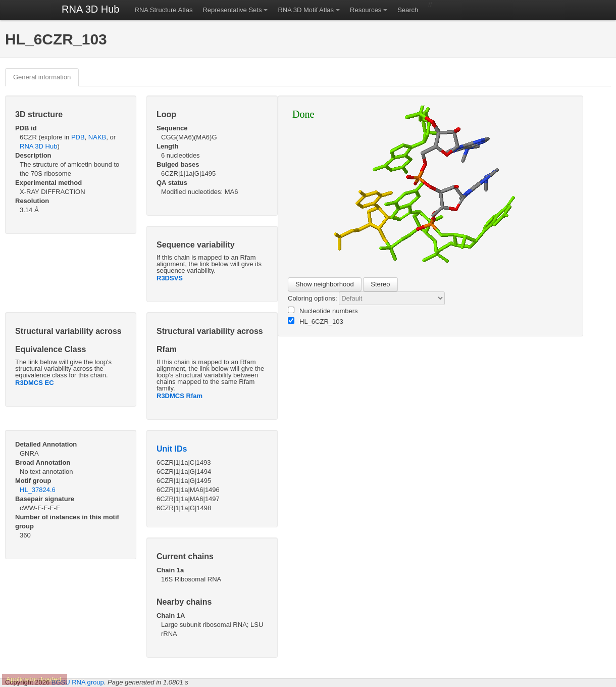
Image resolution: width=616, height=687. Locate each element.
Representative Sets (232, 10)
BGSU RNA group (78, 682)
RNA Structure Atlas (164, 10)
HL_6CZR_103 (316, 321)
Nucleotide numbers (323, 311)
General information (42, 77)
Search (408, 10)
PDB (78, 137)
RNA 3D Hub (91, 9)
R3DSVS (170, 278)
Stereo (380, 284)
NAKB (97, 137)
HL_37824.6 (38, 490)
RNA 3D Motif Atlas (306, 10)
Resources (366, 10)
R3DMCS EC (35, 383)
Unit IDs (172, 449)
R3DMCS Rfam (179, 396)
